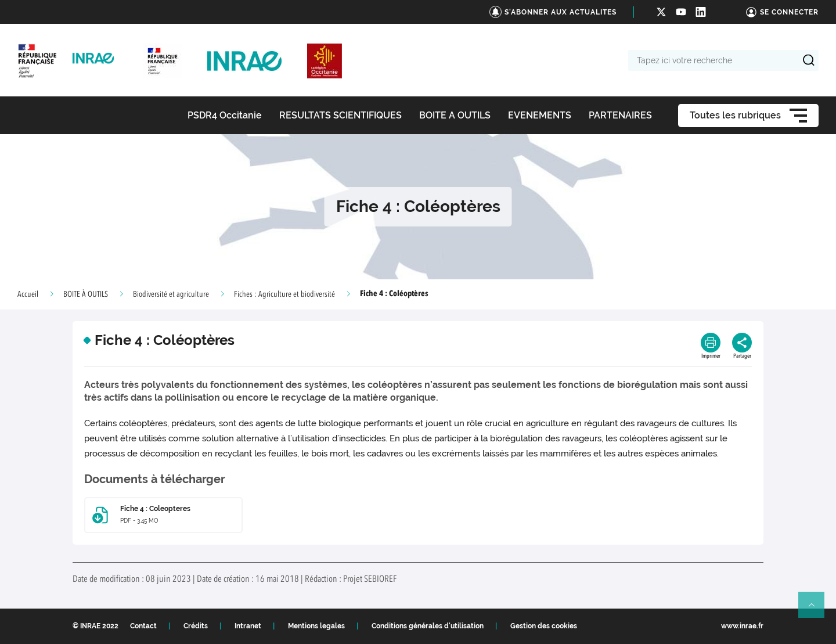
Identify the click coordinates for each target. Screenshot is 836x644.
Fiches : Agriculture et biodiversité (284, 294)
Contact (143, 626)
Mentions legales (316, 626)
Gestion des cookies (544, 626)
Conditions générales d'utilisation (428, 626)
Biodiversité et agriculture (171, 294)
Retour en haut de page (816, 610)
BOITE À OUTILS (86, 294)
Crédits (196, 626)
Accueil (28, 294)
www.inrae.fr (742, 626)
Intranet (248, 626)
